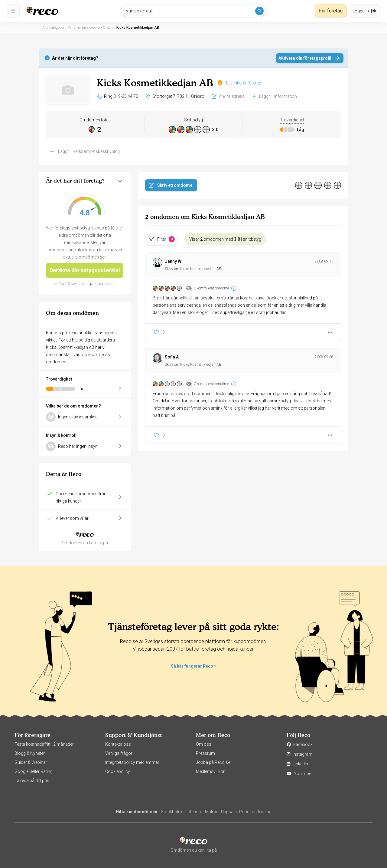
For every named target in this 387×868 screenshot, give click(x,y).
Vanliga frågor (119, 753)
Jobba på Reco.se (213, 762)
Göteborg (193, 812)
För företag (331, 11)
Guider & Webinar (31, 762)
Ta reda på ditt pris (32, 781)
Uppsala (229, 812)
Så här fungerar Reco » (193, 666)
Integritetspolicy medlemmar (132, 762)
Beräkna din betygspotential (85, 270)
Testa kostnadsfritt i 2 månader (44, 744)
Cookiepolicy (118, 771)
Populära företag (255, 812)
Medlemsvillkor (210, 771)
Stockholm (171, 812)
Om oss (204, 744)
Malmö (212, 812)
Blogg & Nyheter (30, 753)
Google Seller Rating (34, 771)
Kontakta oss (118, 744)
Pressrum (205, 753)
